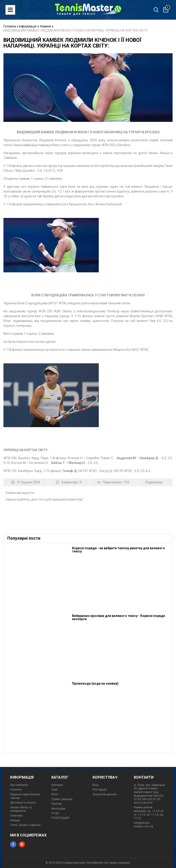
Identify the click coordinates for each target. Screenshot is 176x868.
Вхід (95, 785)
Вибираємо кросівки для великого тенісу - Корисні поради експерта (118, 617)
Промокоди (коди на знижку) (95, 683)
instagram (22, 844)
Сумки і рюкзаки (62, 799)
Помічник (16, 816)
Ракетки (56, 804)
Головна (11, 26)
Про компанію (19, 785)
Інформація (29, 26)
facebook (13, 844)
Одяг (55, 790)
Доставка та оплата (23, 803)
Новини (47, 26)
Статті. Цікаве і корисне (25, 825)
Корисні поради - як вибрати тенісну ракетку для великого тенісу (118, 550)
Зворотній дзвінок (104, 794)
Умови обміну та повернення (21, 809)
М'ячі (55, 794)
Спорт (55, 813)
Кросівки (57, 785)
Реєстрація (100, 790)
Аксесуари (58, 809)
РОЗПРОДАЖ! (60, 818)
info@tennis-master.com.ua (143, 825)
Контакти (16, 790)
